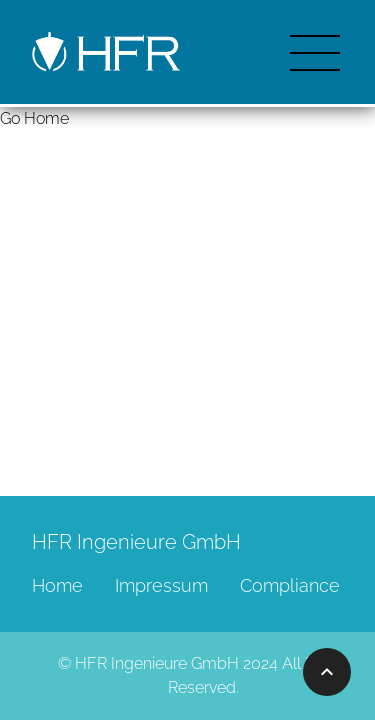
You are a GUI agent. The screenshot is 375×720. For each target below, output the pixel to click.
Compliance (290, 585)
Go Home (34, 118)
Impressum (161, 585)
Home (57, 585)
